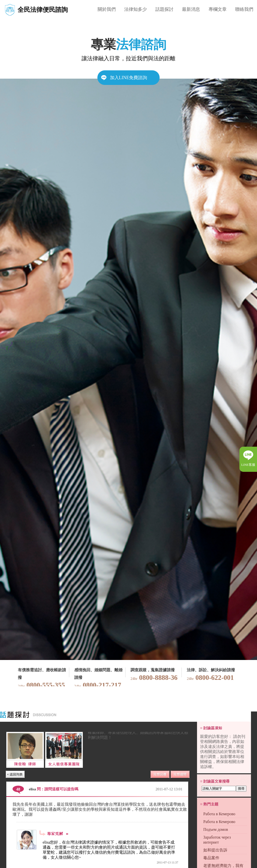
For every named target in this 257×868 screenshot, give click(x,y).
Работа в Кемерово (219, 814)
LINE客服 (248, 465)
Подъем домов (216, 829)
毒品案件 (211, 858)
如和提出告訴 (215, 850)
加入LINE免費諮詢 (129, 78)
